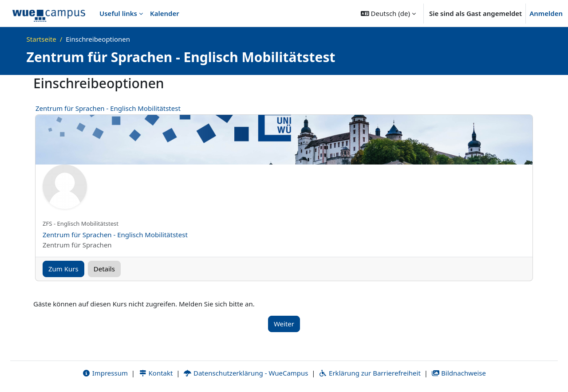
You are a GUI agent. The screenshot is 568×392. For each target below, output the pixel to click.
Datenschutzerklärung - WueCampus (246, 373)
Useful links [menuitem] (118, 13)
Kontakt (156, 373)
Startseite (41, 39)
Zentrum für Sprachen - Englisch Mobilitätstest (108, 108)
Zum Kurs (63, 269)
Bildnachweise (459, 373)
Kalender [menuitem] (165, 13)
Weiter (284, 324)
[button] (388, 13)
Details (104, 269)
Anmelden (546, 13)
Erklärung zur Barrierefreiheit (369, 373)
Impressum (105, 373)
